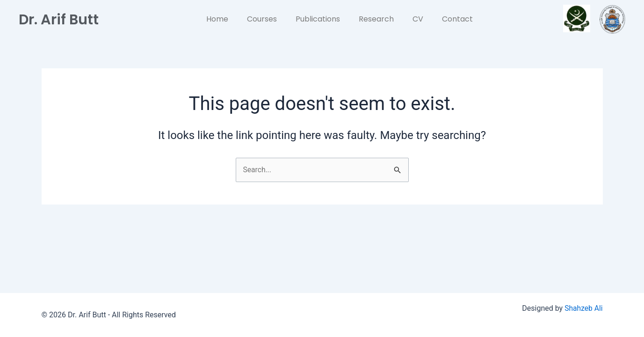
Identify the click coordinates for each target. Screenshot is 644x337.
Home (217, 19)
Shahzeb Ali (583, 308)
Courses (262, 19)
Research (376, 19)
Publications (318, 19)
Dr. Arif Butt (62, 19)
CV (418, 19)
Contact (457, 19)
